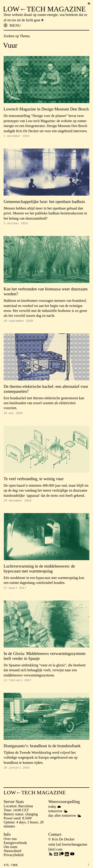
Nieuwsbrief (12, 856)
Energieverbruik (15, 848)
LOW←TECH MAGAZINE (44, 9)
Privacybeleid (14, 860)
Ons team (10, 852)
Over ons (10, 844)
